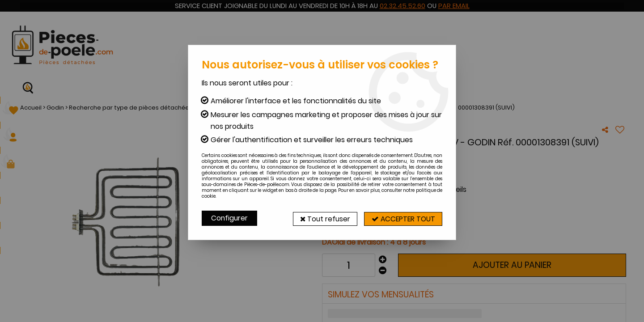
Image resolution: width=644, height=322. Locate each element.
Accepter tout (400, 218)
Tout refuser (316, 218)
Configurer (230, 218)
